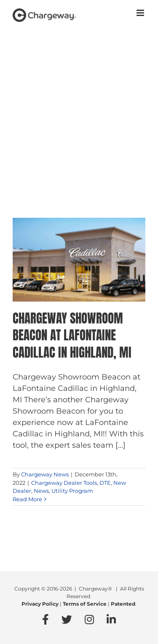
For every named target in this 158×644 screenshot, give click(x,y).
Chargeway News (45, 474)
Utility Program (72, 491)
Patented (123, 604)
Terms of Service (85, 604)
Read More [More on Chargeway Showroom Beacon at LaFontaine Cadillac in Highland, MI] (27, 499)
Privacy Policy (40, 604)
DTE (105, 483)
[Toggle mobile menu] (141, 13)
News (41, 491)
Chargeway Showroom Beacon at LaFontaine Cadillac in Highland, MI (72, 335)
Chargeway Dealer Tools (64, 483)
